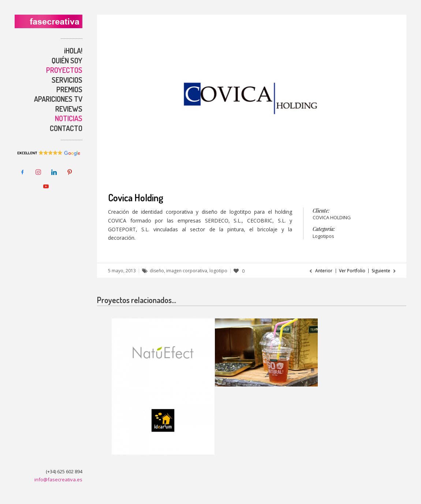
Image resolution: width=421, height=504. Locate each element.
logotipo (218, 271)
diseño (157, 271)
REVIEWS (69, 109)
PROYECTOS (64, 70)
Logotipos (323, 236)
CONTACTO (66, 128)
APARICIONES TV (58, 99)
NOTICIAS (69, 118)
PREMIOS (69, 89)
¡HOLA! (73, 51)
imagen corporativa (187, 271)
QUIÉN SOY (67, 60)
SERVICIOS (67, 80)
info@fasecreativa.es (58, 479)
